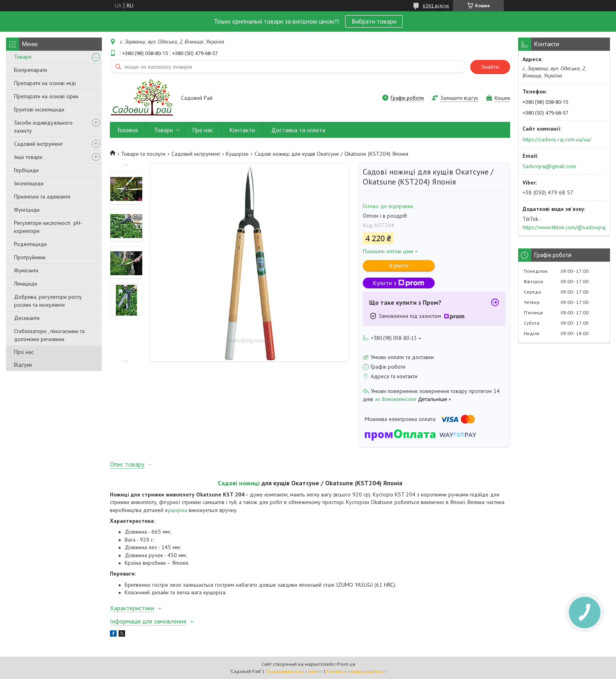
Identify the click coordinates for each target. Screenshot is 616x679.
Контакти (242, 130)
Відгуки (23, 365)
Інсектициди (29, 183)
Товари (23, 57)
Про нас (24, 352)
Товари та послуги (143, 154)
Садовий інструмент (38, 144)
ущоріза (178, 510)
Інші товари (28, 157)
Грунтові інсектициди (39, 109)
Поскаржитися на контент (294, 671)
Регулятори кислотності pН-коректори (48, 227)
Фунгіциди (27, 210)
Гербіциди (26, 170)
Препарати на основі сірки (46, 96)
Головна (128, 130)
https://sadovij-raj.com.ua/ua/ (557, 139)
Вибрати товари (374, 21)
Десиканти (27, 318)
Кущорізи (237, 154)
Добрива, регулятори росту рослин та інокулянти (48, 301)
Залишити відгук (459, 98)
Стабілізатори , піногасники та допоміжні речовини (49, 335)
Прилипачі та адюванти (42, 197)
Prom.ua (346, 664)
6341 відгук (436, 5)
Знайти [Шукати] (490, 67)
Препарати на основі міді (45, 83)
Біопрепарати (31, 70)
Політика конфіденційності (357, 671)
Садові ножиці (239, 483)
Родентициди (30, 244)
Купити (399, 265)
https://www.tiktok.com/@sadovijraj (564, 227)
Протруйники (30, 257)
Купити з (399, 283)
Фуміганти (26, 270)
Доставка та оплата (298, 130)
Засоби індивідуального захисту (43, 127)
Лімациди (26, 284)
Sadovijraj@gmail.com (549, 166)
